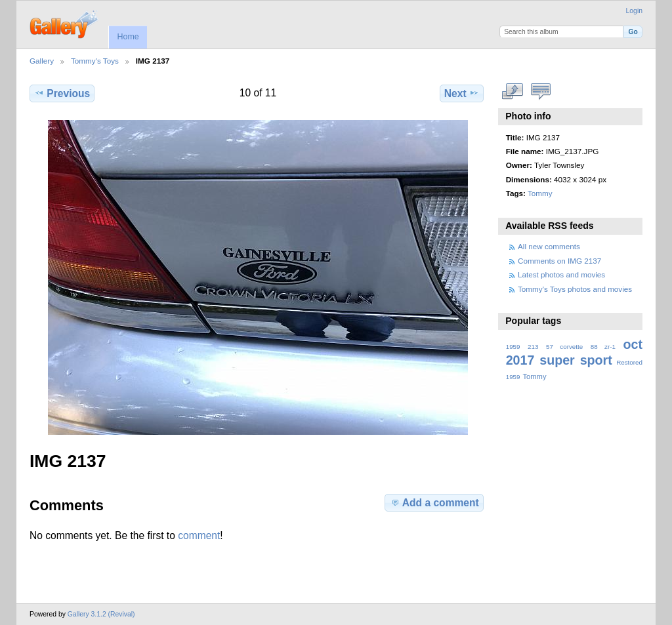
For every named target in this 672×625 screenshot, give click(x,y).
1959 (513, 347)
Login (634, 11)
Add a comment (434, 502)
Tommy (540, 193)
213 (533, 347)
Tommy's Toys (95, 61)
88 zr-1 (603, 347)
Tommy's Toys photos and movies (575, 289)
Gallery (42, 61)
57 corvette (564, 347)
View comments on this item (541, 92)
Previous (62, 93)
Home (128, 37)
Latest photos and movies (561, 274)
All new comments (549, 246)
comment (199, 535)
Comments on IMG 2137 (559, 261)
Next (462, 93)
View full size (513, 92)
